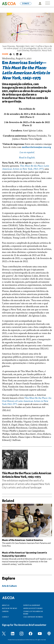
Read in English (27, 158)
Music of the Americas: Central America (22, 540)
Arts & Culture (9, 586)
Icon (40, 3)
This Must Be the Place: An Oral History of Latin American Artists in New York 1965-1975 (27, 401)
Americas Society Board (33, 608)
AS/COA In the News (9, 608)
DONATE (26, 4)
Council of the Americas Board (33, 613)
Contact (5, 617)
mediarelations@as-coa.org (36, 147)
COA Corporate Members (33, 617)
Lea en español (27, 152)
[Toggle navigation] (48, 3)
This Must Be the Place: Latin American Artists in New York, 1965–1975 (25, 167)
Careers (5, 611)
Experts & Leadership (32, 605)
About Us (6, 605)
